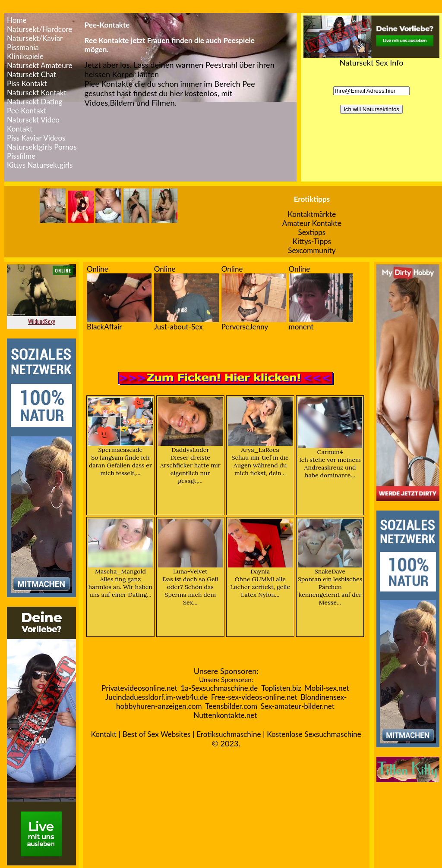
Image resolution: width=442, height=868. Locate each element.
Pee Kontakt (27, 111)
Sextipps (312, 232)
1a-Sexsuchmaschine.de (219, 688)
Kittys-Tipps (312, 241)
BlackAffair (104, 327)
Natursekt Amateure (40, 65)
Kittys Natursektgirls (40, 165)
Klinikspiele (25, 56)
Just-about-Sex (178, 327)
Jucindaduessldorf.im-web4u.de (156, 697)
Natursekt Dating (35, 102)
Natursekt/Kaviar (35, 38)
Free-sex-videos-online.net (254, 697)
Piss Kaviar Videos (36, 138)
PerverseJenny (245, 327)
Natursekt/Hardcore (39, 29)
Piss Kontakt (27, 83)
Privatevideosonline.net (139, 688)
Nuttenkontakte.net (225, 715)
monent (301, 327)
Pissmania (23, 47)
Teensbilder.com (231, 706)
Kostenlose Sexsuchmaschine (314, 734)
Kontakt (104, 734)
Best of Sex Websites (157, 734)
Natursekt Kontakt (37, 92)
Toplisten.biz (281, 688)
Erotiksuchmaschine (229, 734)
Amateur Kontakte (312, 223)
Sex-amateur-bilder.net (298, 706)
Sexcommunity (312, 250)
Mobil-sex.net (327, 688)
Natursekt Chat (32, 74)
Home (17, 20)
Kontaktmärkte (312, 214)
